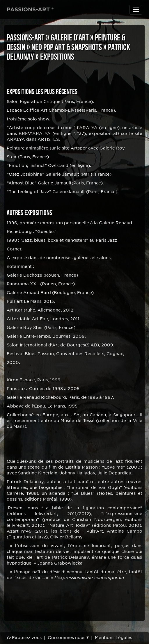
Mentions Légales (113, 638)
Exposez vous (24, 638)
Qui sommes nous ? (68, 638)
